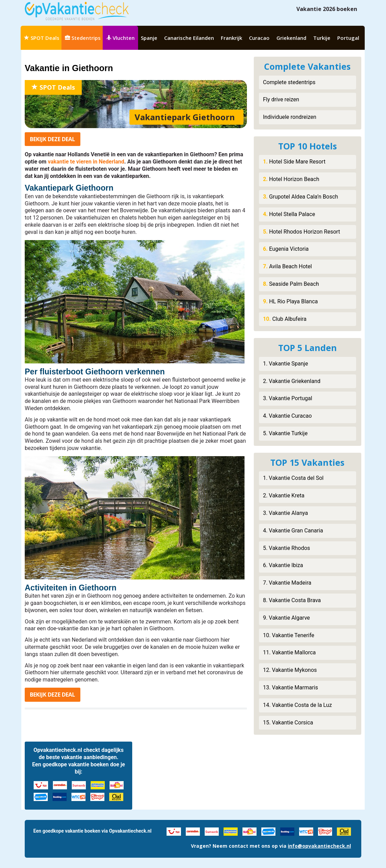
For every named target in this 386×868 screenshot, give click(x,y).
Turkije (322, 38)
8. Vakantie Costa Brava (292, 600)
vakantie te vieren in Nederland (86, 162)
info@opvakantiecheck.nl (319, 846)
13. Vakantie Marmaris (291, 687)
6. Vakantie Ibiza (283, 565)
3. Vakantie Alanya (286, 513)
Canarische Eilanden (189, 38)
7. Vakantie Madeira (287, 583)
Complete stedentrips (289, 82)
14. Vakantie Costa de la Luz (298, 705)
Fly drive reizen (281, 99)
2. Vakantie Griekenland (292, 381)
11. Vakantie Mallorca (289, 652)
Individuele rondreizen (290, 117)
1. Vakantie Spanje (286, 364)
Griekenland (291, 38)
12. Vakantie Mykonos (290, 670)
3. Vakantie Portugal (288, 398)
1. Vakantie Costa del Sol (293, 478)
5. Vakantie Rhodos (287, 548)
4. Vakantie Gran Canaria (293, 531)
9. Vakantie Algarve (287, 618)
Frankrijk (231, 38)
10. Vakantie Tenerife (289, 635)
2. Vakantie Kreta (284, 495)
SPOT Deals (42, 38)
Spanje (149, 38)
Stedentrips (83, 38)
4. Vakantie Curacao (287, 416)
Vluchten (120, 38)
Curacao (259, 38)
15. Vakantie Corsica (288, 723)
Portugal (348, 38)
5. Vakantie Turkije (285, 433)
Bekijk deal (53, 139)
